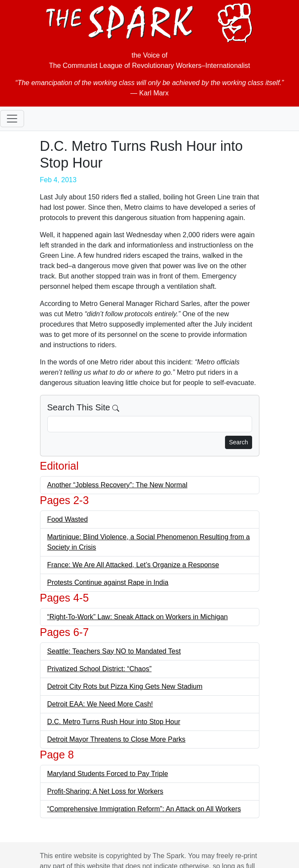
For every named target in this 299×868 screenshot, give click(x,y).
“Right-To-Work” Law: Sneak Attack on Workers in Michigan (138, 617)
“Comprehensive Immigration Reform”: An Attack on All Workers (144, 809)
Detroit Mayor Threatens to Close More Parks (117, 739)
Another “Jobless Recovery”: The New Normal (117, 485)
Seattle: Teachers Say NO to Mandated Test (114, 651)
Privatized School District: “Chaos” (100, 669)
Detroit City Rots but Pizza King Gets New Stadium (125, 686)
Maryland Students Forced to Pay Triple (108, 774)
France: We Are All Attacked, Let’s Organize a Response (133, 565)
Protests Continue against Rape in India (108, 582)
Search (238, 442)
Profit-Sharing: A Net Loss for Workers (105, 791)
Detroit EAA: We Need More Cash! (100, 704)
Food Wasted (68, 519)
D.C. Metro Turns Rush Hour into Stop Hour (114, 722)
